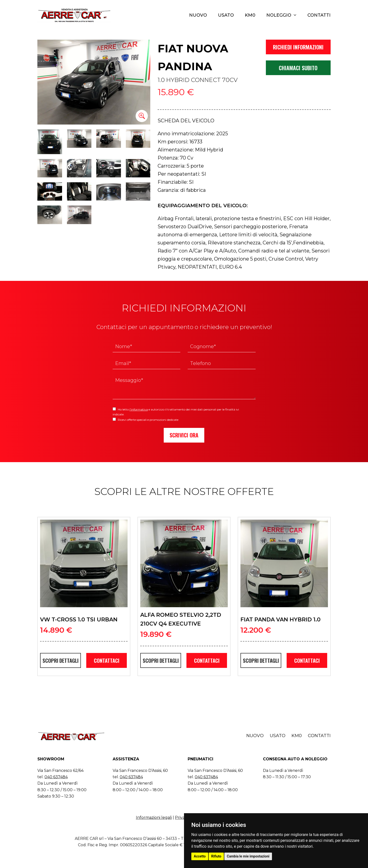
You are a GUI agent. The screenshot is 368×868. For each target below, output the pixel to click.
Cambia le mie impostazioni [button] (248, 856)
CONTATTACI (107, 660)
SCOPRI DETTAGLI (60, 660)
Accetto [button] (200, 856)
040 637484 (56, 777)
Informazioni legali (154, 817)
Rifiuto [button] (216, 856)
